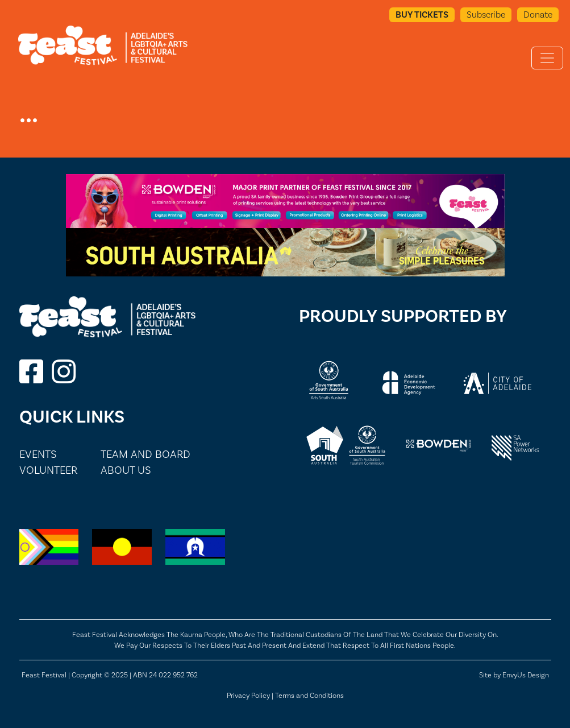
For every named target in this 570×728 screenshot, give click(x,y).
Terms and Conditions (309, 695)
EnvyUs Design (526, 675)
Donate (538, 15)
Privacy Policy (248, 695)
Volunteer (48, 470)
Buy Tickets (422, 15)
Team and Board (145, 454)
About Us (126, 470)
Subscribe (486, 15)
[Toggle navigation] (547, 58)
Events (38, 454)
